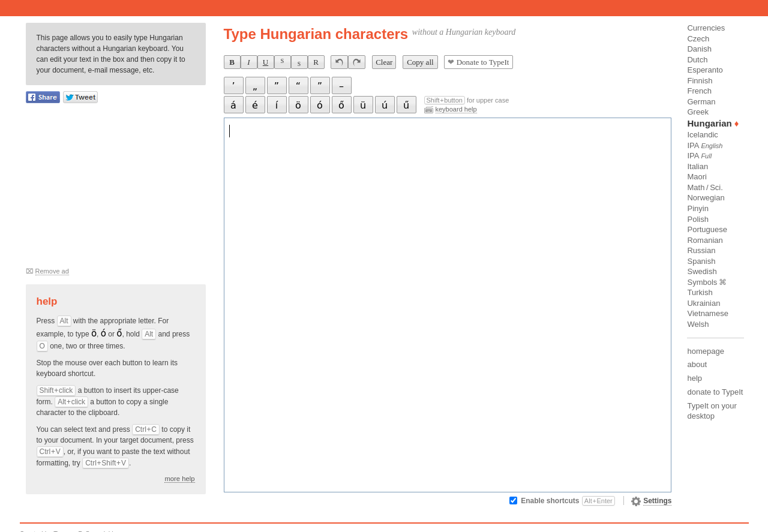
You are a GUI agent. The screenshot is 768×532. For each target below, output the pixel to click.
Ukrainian (703, 303)
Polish (697, 219)
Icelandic (702, 135)
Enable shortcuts (568, 501)
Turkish (700, 292)
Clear (384, 62)
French (699, 91)
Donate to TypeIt (478, 62)
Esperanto (705, 70)
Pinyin (697, 208)
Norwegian (706, 198)
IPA (705, 145)
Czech (698, 39)
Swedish (702, 271)
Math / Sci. (705, 187)
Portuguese (707, 229)
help (694, 378)
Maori (697, 177)
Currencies (706, 28)
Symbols (702, 282)
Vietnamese (707, 313)
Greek (697, 112)
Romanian (705, 240)
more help (179, 479)
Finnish (700, 81)
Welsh (698, 324)
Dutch (697, 60)
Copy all (420, 62)
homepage (705, 351)
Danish (699, 49)
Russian (701, 250)
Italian (697, 166)
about (697, 364)
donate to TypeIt (715, 392)
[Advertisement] (116, 190)
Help (47, 301)
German (701, 102)
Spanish (701, 261)
